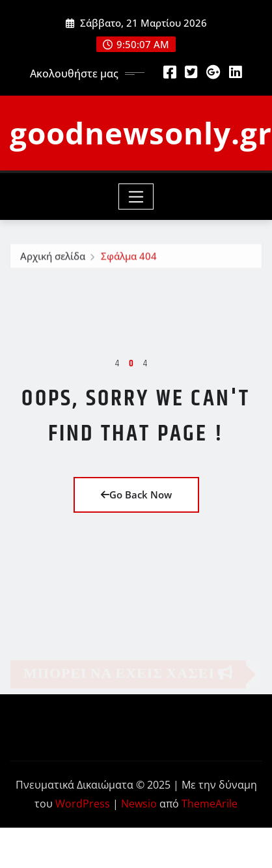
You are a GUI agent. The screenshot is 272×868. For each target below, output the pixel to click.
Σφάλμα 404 (129, 258)
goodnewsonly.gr (141, 133)
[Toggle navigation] (136, 197)
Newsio (139, 804)
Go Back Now (136, 495)
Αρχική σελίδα (53, 258)
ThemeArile (210, 804)
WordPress (83, 804)
